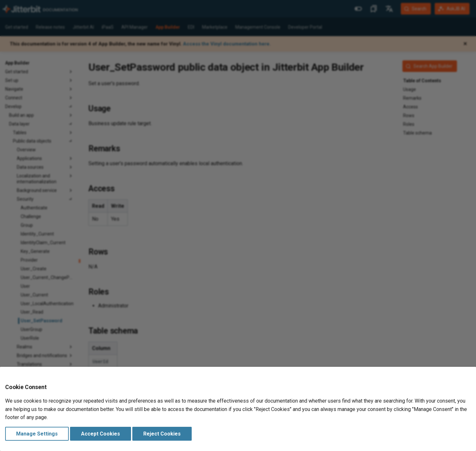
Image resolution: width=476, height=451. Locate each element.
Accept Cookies (101, 434)
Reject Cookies (162, 434)
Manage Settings (37, 434)
